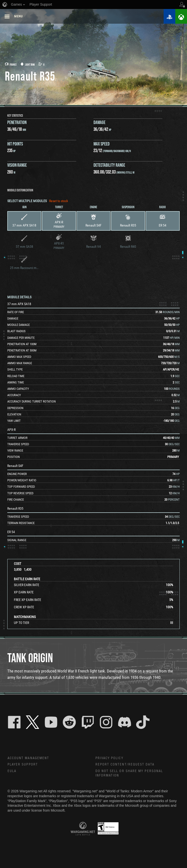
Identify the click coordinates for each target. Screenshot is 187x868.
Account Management (28, 758)
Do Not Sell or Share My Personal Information (129, 773)
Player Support (23, 765)
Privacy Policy (109, 758)
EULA (12, 771)
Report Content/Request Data (125, 765)
